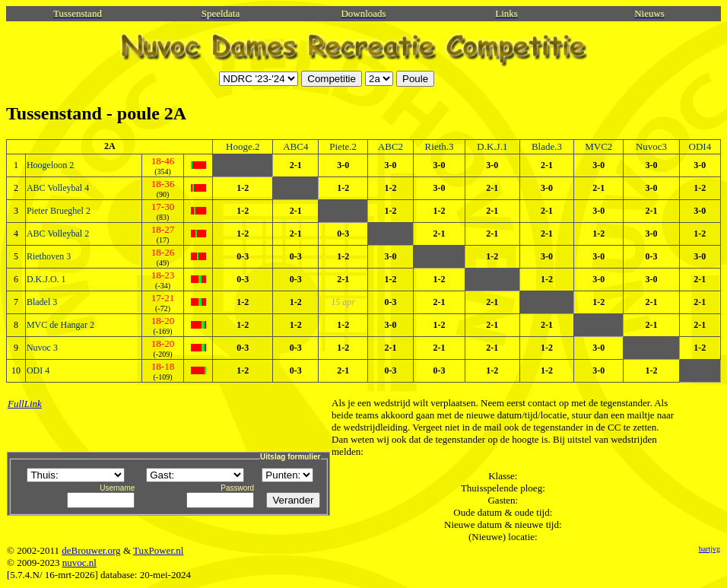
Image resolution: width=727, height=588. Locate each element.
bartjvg (710, 549)
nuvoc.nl (79, 563)
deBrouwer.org (91, 550)
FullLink (25, 404)
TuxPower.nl (158, 550)
